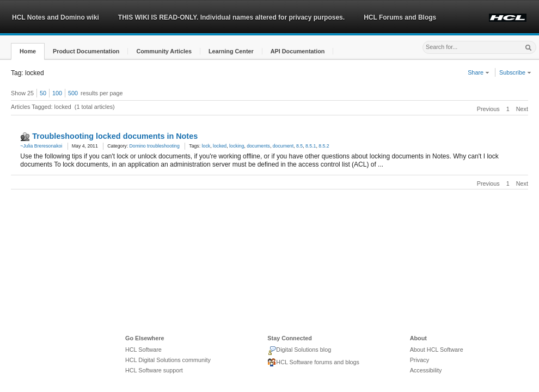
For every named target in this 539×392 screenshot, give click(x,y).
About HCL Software (437, 350)
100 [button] (57, 93)
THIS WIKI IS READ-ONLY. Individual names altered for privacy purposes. (231, 17)
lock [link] (206, 146)
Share (479, 72)
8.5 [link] (299, 146)
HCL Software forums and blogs (313, 363)
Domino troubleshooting (155, 146)
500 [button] (73, 93)
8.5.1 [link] (311, 146)
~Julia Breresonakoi (41, 146)
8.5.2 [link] (324, 146)
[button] (28, 51)
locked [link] (220, 146)
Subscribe (515, 72)
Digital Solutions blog (299, 351)
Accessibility (426, 370)
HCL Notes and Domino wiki (56, 17)
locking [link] (237, 146)
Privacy (419, 360)
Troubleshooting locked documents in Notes (115, 136)
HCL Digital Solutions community (168, 360)
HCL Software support (154, 370)
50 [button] (43, 93)
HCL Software (143, 350)
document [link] (283, 146)
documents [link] (258, 146)
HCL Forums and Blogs (400, 17)
